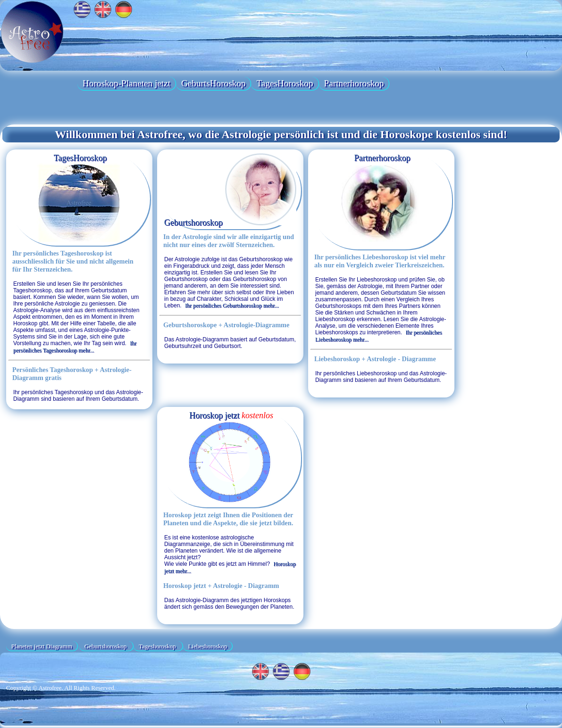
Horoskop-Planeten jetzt (126, 83)
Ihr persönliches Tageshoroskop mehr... (75, 347)
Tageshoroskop (158, 646)
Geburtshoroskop (231, 222)
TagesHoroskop (285, 83)
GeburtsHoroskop (213, 83)
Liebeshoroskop (207, 646)
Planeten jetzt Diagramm (42, 646)
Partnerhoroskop (354, 83)
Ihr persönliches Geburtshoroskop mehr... (232, 306)
